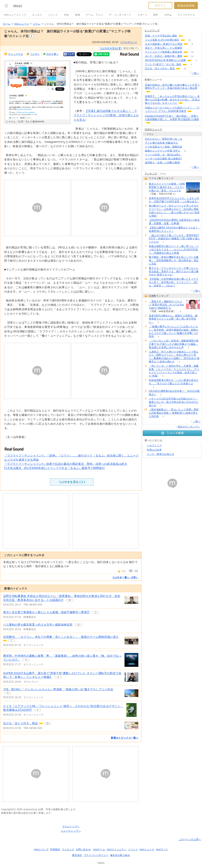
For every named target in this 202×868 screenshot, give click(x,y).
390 (187, 139)
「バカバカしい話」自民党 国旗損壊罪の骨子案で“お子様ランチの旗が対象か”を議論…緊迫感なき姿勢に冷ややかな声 (174, 344)
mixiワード (162, 849)
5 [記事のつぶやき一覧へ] (8, 693)
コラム (168, 15)
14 (192, 56)
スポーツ (142, 15)
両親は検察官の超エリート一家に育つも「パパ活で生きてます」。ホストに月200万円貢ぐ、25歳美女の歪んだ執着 (174, 250)
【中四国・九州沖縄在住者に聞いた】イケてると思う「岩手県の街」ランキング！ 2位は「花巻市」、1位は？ (174, 282)
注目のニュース (153, 129)
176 (183, 143)
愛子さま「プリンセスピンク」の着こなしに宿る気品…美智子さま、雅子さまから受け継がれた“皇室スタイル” (174, 271)
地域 (77, 15)
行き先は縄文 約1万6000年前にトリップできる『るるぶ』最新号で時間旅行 (54, 468)
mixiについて (41, 849)
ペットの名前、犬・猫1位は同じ (163, 155)
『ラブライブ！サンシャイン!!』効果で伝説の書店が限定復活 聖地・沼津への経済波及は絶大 (66, 464)
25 (189, 40)
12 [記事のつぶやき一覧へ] (78, 625)
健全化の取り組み (120, 855)
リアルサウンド (129, 42)
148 (184, 163)
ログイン (160, 6)
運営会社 (77, 855)
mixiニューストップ (15, 15)
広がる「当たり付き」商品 (20, 723)
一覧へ (195, 73)
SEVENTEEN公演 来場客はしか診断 (165, 60)
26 (185, 69)
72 (187, 147)
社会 (67, 15)
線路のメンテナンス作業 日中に (163, 151)
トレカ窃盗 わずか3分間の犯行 (162, 40)
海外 (156, 15)
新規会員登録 (186, 6)
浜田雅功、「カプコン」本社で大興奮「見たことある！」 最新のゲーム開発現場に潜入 (61, 637)
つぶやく (35, 54)
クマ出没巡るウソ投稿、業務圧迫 (164, 147)
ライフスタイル (186, 15)
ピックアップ (152, 31)
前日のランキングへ (189, 427)
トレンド (53, 15)
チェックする (16, 54)
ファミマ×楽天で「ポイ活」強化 (163, 64)
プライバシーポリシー (96, 855)
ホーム (7, 24)
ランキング (151, 174)
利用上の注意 (154, 450)
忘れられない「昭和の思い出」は (164, 139)
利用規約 (55, 849)
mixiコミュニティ (117, 849)
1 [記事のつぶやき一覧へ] (11, 641)
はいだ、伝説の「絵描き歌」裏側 (164, 56)
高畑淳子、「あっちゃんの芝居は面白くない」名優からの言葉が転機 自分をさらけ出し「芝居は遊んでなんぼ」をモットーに (172, 100)
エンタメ (37, 15)
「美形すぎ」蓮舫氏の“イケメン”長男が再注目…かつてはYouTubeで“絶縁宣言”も (166, 305)
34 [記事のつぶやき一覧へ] (70, 600)
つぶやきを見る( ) (111, 48)
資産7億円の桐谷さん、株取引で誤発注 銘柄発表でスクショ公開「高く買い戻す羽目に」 (173, 319)
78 (186, 159)
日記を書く (52, 54)
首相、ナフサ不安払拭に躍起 (161, 36)
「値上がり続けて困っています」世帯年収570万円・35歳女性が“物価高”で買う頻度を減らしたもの (174, 239)
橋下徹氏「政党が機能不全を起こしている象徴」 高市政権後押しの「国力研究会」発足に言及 (174, 260)
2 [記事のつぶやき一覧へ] (38, 710)
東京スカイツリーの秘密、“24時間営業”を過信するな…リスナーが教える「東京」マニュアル (167, 187)
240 (187, 48)
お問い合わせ (83, 849)
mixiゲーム (99, 849)
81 (187, 36)
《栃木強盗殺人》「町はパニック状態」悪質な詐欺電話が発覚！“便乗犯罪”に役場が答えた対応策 (174, 413)
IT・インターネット (120, 15)
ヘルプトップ (154, 445)
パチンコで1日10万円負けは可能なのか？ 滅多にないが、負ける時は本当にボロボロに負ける (174, 402)
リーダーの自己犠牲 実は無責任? (163, 159)
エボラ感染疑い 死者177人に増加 (164, 44)
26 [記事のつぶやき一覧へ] (48, 723)
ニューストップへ (71, 831)
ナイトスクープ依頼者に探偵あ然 (164, 52)
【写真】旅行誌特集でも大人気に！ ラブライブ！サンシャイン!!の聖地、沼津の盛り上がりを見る (106, 115)
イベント (133, 849)
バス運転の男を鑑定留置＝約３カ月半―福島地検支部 (38, 625)
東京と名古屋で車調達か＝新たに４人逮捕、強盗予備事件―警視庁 (46, 612)
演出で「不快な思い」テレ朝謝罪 (164, 48)
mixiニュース (22, 24)
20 (192, 52)
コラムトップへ (71, 826)
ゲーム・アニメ (94, 15)
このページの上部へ (190, 839)
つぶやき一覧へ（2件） (125, 577)
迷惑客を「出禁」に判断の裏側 (162, 163)
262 (186, 155)
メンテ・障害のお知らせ (161, 454)
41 (185, 151)
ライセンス (68, 849)
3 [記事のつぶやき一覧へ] (96, 612)
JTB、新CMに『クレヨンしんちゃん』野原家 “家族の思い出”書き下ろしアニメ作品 (58, 689)
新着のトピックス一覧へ (125, 738)
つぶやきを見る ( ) (72, 482)
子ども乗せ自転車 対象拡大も (161, 143)
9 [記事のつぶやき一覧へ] (26, 660)
